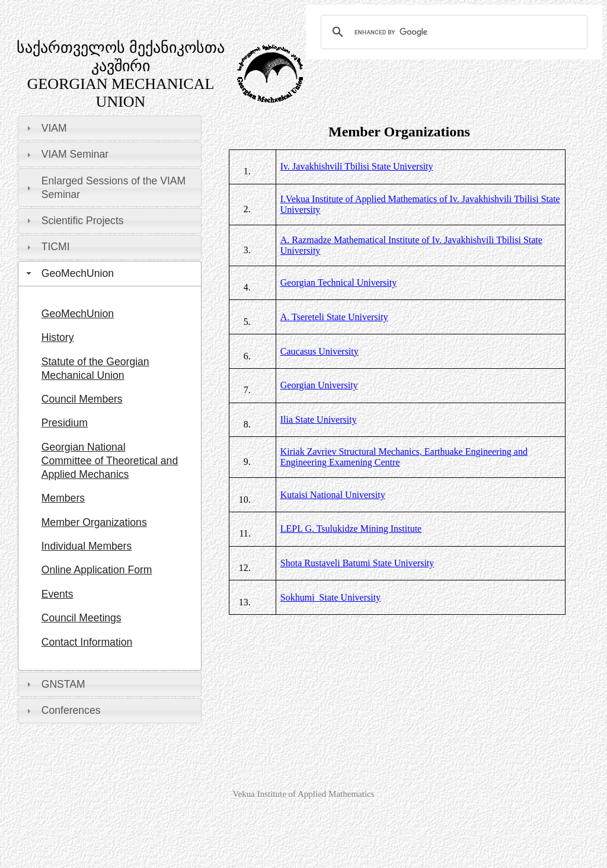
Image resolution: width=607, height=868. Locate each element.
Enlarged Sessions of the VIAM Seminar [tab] (105, 188)
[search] (452, 32)
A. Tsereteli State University (334, 317)
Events (57, 594)
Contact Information (87, 642)
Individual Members (87, 546)
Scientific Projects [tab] (74, 221)
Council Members (82, 399)
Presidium (65, 423)
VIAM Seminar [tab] (66, 154)
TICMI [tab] (47, 247)
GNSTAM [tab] (55, 684)
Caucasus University (320, 351)
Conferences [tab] (62, 710)
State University (349, 597)
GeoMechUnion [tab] (69, 273)
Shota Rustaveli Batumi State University (357, 563)
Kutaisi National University (333, 495)
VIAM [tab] (45, 128)
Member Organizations (94, 522)
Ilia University (319, 419)
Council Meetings (82, 618)
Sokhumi (299, 597)
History (58, 337)
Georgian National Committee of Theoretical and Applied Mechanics (110, 461)
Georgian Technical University (338, 283)
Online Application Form (97, 570)
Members (63, 498)
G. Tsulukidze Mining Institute (351, 529)
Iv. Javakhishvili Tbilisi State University (357, 166)
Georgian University (319, 385)
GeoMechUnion (78, 314)
